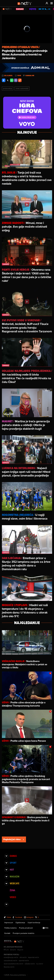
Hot (12, 870)
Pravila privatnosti (26, 928)
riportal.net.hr (24, 961)
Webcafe (15, 883)
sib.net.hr (23, 957)
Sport (13, 863)
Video (13, 897)
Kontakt (7, 933)
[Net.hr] (19, 941)
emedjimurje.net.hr (11, 957)
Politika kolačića (10, 928)
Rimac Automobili (22, 88)
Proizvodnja (8, 88)
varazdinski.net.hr (11, 961)
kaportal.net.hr (34, 957)
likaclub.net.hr (9, 967)
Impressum (9, 923)
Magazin (15, 877)
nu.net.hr (40, 964)
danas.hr (30, 76)
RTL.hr (6, 950)
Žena (12, 890)
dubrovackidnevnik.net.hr (14, 964)
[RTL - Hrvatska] (8, 941)
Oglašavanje (20, 923)
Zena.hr (13, 950)
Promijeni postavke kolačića (23, 933)
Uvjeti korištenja (34, 923)
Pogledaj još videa (14, 839)
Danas (13, 856)
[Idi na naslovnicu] (25, 6)
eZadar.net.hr (30, 964)
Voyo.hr (20, 950)
